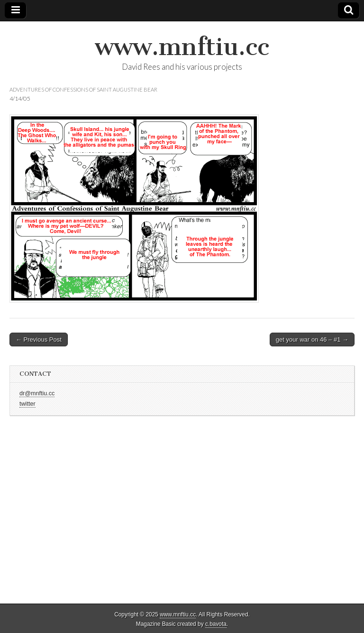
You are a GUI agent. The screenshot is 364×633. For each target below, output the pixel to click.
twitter (27, 404)
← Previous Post (39, 340)
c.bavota (216, 624)
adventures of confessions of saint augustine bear (83, 89)
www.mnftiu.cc (182, 47)
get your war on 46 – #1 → (312, 340)
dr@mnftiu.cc (37, 393)
